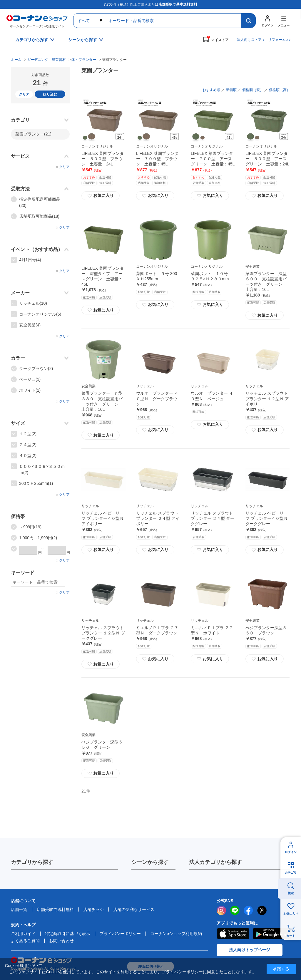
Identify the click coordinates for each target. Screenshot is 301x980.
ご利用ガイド (23, 934)
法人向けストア (249, 40)
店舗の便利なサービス (134, 909)
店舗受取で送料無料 (55, 909)
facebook (248, 910)
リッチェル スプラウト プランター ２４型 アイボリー (158, 518)
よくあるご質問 (25, 941)
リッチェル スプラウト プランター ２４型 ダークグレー (213, 518)
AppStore (233, 934)
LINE (235, 910)
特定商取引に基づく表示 (68, 934)
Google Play (272, 934)
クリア (24, 94)
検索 (291, 893)
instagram (221, 910)
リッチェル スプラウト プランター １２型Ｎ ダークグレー (103, 633)
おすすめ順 (211, 90)
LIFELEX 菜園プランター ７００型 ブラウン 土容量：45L (157, 159)
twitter (262, 910)
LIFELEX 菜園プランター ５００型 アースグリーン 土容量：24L (267, 159)
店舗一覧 (19, 909)
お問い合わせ (61, 941)
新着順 (231, 90)
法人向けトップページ (250, 950)
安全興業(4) (30, 325)
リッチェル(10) (33, 303)
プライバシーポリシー (120, 934)
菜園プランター (33, 134)
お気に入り (101, 196)
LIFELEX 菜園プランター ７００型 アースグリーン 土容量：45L (213, 159)
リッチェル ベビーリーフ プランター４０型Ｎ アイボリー (103, 518)
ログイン (291, 852)
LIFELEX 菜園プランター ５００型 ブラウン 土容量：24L (103, 159)
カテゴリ (291, 873)
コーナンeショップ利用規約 (176, 934)
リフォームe (278, 40)
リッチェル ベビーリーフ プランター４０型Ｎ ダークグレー (267, 518)
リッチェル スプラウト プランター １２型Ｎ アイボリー (267, 398)
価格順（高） (280, 90)
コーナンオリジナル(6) (40, 314)
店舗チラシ (93, 909)
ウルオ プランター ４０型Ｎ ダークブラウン (157, 398)
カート (291, 936)
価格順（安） (253, 90)
